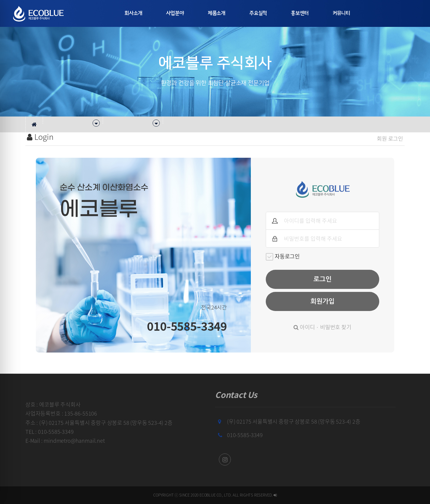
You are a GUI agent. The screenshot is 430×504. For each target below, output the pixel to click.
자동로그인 (283, 256)
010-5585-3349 (245, 435)
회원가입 (322, 301)
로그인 (323, 279)
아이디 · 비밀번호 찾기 (322, 327)
